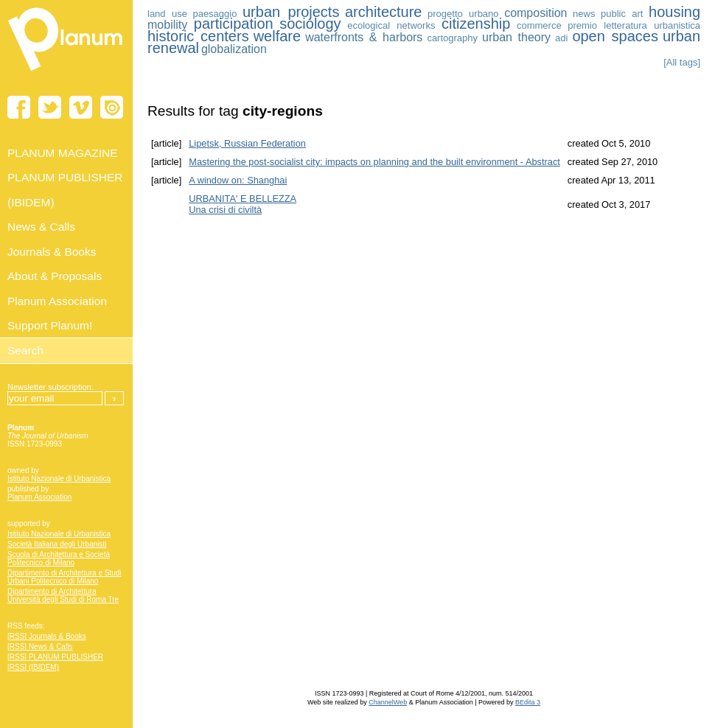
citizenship (476, 24)
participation (234, 24)
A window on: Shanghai (238, 180)
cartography (452, 38)
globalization (234, 49)
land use (167, 14)
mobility (167, 25)
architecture (384, 12)
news (584, 14)
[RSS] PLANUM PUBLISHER (55, 657)
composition (536, 13)
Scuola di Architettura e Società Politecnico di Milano (59, 559)
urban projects (291, 12)
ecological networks (391, 25)
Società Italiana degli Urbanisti (57, 544)
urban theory (516, 37)
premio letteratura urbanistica (634, 25)
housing (674, 12)
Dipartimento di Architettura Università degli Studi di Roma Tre (63, 595)
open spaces (615, 36)
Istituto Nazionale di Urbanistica (59, 479)
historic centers (198, 36)
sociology (310, 24)
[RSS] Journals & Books (47, 636)
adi (561, 38)
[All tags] (682, 62)
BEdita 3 (528, 702)
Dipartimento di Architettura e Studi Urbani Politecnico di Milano (64, 577)
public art (622, 14)
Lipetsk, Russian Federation (247, 143)
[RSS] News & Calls (40, 647)
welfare (277, 36)
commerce (539, 25)
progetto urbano (463, 14)
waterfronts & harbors (364, 37)
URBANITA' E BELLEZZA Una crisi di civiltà (243, 204)
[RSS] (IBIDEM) (33, 667)
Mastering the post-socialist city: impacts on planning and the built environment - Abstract (374, 162)
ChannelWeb (388, 702)
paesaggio (214, 14)
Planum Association (39, 497)
